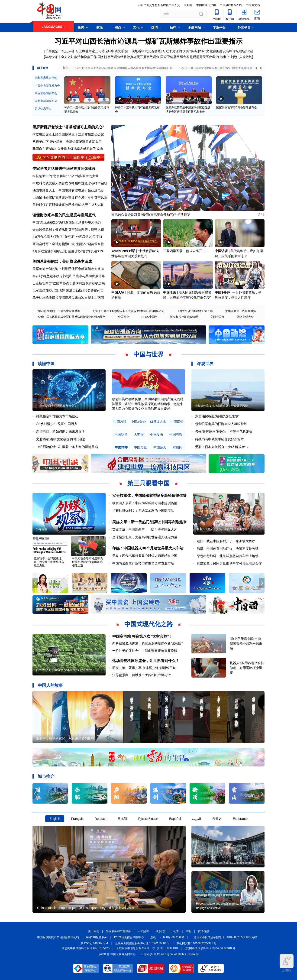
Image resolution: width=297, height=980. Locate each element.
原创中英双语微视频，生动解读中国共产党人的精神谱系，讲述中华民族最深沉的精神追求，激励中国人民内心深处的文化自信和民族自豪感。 (148, 404)
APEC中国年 (150, 317)
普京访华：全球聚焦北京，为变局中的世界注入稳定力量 (49, 562)
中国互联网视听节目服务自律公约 (58, 937)
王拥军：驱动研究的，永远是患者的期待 (65, 738)
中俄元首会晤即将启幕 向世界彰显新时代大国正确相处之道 (88, 562)
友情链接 (203, 931)
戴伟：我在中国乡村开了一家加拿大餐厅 (226, 541)
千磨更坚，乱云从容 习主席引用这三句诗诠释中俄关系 (85, 51)
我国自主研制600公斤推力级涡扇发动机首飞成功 (68, 149)
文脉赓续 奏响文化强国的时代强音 (61, 439)
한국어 (217, 819)
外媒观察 (42, 529)
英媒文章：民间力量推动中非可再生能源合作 (229, 563)
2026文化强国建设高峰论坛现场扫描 (225, 51)
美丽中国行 (217, 317)
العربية (196, 819)
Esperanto (240, 819)
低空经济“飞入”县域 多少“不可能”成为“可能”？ (64, 670)
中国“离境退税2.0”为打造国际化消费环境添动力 (67, 222)
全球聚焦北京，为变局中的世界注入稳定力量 (145, 537)
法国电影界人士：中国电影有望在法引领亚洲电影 (68, 190)
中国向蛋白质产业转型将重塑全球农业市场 (143, 563)
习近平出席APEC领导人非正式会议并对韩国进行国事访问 (128, 311)
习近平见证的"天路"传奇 (180, 51)
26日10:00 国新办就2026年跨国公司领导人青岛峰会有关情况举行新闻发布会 (124, 68)
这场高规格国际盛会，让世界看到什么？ (146, 661)
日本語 (122, 819)
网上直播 (43, 68)
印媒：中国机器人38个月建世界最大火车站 (148, 548)
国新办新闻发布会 (46, 101)
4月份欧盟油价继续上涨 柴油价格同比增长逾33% (68, 251)
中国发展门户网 (206, 5)
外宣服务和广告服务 (118, 931)
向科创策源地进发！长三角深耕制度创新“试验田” (147, 643)
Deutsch (100, 819)
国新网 (188, 5)
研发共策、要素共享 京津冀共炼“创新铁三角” (145, 668)
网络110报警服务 (96, 937)
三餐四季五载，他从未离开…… (186, 251)
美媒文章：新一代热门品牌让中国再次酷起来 (149, 522)
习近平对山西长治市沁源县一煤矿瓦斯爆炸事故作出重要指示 (148, 41)
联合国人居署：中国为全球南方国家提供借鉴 (145, 503)
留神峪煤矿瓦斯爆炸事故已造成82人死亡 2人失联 (68, 205)
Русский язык (148, 819)
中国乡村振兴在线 (231, 5)
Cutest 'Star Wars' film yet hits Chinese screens (225, 863)
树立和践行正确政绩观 (184, 317)
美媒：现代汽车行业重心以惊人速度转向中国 (145, 556)
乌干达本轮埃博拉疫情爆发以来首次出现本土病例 (68, 298)
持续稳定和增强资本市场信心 (57, 416)
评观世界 (205, 364)
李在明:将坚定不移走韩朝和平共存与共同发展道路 (69, 276)
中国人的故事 (50, 685)
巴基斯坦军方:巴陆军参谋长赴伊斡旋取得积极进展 (69, 283)
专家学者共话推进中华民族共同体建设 (64, 169)
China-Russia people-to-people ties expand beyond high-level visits (86, 908)
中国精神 (121, 447)
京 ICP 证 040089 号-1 (94, 943)
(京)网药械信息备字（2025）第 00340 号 (210, 948)
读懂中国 (46, 364)
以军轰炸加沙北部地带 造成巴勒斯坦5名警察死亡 (68, 290)
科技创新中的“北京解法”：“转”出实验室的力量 (66, 176)
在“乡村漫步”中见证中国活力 (57, 424)
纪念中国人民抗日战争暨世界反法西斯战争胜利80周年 (72, 317)
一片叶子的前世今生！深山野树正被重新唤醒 (145, 651)
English (55, 819)
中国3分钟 (222, 292)
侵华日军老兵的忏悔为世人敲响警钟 (221, 424)
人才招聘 (143, 931)
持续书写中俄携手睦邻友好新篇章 (220, 439)
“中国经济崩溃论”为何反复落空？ (56, 406)
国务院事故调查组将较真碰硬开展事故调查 (129, 57)
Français (77, 819)
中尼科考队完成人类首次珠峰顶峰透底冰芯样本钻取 (70, 183)
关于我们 (94, 931)
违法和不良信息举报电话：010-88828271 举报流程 (225, 937)
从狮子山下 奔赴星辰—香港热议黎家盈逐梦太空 (67, 142)
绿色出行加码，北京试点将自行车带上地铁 (228, 556)
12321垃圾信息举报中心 (129, 937)
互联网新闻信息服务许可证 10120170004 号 (142, 943)
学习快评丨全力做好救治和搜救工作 (71, 57)
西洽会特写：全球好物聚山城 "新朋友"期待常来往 (68, 244)
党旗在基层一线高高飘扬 (241, 311)
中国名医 (170, 292)
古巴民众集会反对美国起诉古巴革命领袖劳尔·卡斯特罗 (151, 214)
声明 (188, 931)
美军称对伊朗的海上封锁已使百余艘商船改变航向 (68, 269)
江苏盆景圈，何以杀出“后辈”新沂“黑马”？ (142, 675)
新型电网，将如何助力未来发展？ (61, 432)
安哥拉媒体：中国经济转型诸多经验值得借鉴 (149, 495)
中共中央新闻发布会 (47, 86)
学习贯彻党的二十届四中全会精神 (59, 311)
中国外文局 (253, 5)
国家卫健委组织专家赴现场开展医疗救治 (190, 57)
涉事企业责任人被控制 (236, 57)
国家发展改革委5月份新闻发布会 (237, 107)
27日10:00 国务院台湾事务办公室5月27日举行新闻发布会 (217, 68)
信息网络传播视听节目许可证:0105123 (86, 948)
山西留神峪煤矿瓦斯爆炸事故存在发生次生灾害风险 (70, 198)
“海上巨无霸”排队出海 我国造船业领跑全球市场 (246, 644)
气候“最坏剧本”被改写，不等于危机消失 (224, 432)
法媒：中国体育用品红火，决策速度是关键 (228, 548)
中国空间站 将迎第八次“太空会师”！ (142, 636)
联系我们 (161, 931)
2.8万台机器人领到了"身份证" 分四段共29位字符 (67, 237)
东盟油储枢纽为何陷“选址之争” (217, 416)
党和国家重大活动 (46, 78)
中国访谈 (221, 251)
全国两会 (123, 317)
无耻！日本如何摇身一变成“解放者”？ (222, 447)
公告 (176, 931)
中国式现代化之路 (148, 624)
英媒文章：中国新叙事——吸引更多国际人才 (145, 529)
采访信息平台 (43, 109)
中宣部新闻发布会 (46, 93)
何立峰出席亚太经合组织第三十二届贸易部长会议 (68, 134)
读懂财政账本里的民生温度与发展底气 (64, 215)
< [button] (256, 68)
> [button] (261, 68)
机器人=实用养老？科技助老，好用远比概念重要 (247, 668)
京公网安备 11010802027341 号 (197, 943)
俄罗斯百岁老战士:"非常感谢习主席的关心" (68, 127)
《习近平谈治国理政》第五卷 (195, 311)
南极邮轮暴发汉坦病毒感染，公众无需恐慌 (221, 406)
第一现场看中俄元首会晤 (143, 51)
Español (175, 819)
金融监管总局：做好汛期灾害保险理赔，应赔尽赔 (68, 230)
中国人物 (118, 292)
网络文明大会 (245, 317)
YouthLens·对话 (123, 251)
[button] (262, 166)
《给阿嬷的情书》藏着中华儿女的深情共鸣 (67, 447)
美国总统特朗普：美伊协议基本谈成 (62, 261)
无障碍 (287, 963)
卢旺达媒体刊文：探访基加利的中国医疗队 (143, 511)
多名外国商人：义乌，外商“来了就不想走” (223, 529)
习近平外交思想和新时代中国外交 (159, 5)
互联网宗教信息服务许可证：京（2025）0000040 (147, 948)
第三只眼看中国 (148, 483)
